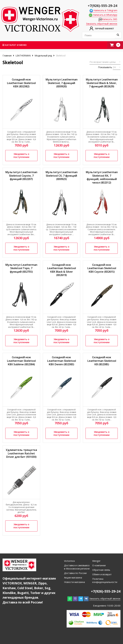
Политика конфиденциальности (105, 586)
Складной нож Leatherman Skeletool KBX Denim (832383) (61, 364)
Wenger (97, 566)
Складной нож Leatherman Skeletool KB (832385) (102, 364)
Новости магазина (75, 590)
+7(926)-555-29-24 (102, 5)
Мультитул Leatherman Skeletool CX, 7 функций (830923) (61, 179)
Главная (7, 56)
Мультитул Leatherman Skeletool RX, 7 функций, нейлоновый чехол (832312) (102, 180)
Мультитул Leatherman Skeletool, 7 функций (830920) (61, 84)
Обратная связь (101, 575)
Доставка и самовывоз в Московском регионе (76, 574)
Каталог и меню (15, 45)
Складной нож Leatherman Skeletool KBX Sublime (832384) (21, 364)
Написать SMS (109, 19)
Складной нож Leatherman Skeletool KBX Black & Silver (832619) (61, 273)
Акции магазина (73, 586)
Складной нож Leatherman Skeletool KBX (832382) (21, 84)
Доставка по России (76, 581)
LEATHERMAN (23, 56)
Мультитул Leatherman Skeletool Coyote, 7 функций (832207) (21, 179)
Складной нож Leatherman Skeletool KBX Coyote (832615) (102, 271)
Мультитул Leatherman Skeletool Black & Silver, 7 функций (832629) (102, 85)
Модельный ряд (43, 56)
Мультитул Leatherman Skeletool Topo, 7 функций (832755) (21, 273)
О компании (99, 571)
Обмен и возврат (102, 580)
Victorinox (70, 566)
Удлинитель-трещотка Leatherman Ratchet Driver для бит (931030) (21, 460)
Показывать (105, 67)
